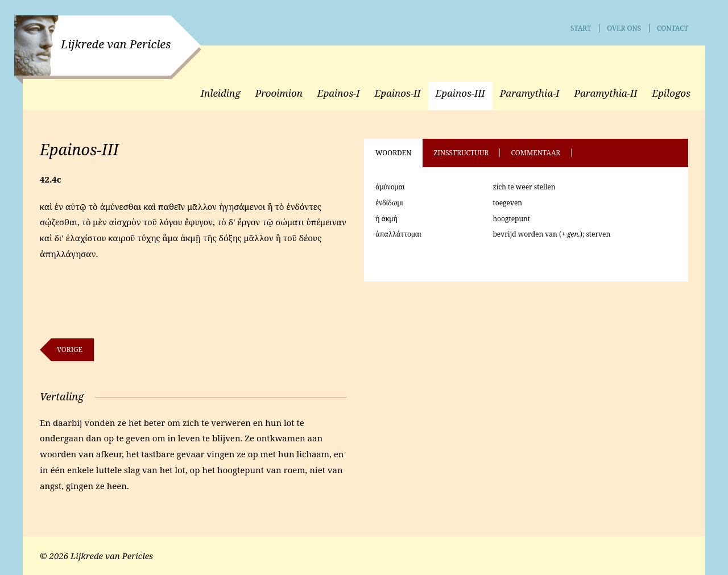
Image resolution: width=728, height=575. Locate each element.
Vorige (70, 349)
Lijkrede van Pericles (116, 44)
